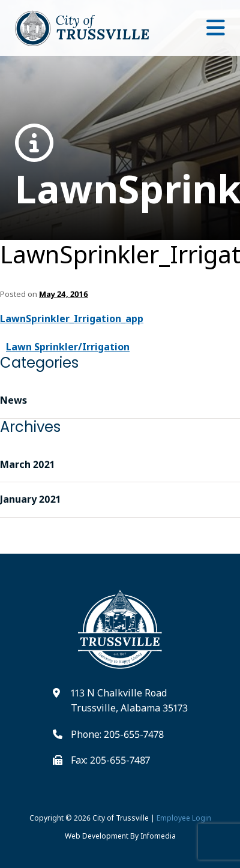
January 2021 (30, 499)
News (13, 400)
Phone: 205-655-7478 (117, 734)
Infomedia (158, 836)
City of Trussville (121, 818)
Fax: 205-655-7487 (110, 760)
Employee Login (184, 818)
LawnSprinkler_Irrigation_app (120, 168)
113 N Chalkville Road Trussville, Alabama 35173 (129, 701)
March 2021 (27, 464)
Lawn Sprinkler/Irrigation (68, 347)
